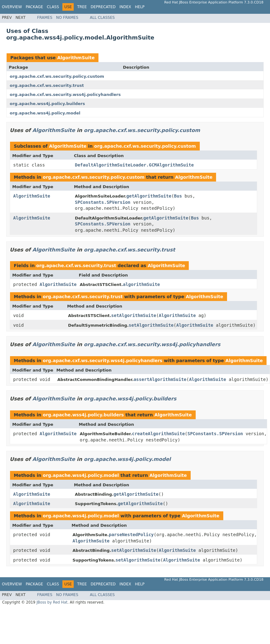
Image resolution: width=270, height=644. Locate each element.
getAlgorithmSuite (149, 196)
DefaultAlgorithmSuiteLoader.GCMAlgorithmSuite (134, 165)
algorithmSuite (141, 284)
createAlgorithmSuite (159, 434)
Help (140, 7)
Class (53, 7)
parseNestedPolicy (131, 535)
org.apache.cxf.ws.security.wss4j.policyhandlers (65, 95)
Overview (12, 7)
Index (125, 7)
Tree (82, 7)
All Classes (102, 18)
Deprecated (103, 7)
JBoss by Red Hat (52, 602)
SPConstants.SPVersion (103, 202)
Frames (45, 18)
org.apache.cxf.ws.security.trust (47, 85)
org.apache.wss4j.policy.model (45, 113)
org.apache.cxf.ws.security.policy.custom (57, 76)
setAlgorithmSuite (134, 315)
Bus (178, 196)
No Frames (67, 18)
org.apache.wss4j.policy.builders (47, 104)
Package (34, 7)
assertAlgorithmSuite (160, 379)
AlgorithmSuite (76, 58)
